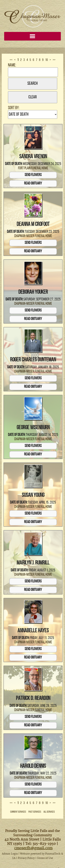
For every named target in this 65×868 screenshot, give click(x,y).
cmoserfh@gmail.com (33, 848)
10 (47, 60)
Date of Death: (14, 164)
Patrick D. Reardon (33, 699)
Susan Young (33, 495)
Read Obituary (33, 184)
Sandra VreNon (33, 157)
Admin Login (10, 854)
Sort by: (14, 108)
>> (54, 60)
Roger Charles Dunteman (33, 360)
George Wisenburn (33, 428)
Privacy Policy (26, 858)
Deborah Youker (33, 292)
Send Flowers (33, 175)
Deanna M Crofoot (33, 225)
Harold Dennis (33, 766)
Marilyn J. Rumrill (33, 563)
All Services (49, 812)
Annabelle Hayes (33, 631)
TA (14, 858)
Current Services (18, 812)
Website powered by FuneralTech (40, 854)
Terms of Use (45, 858)
